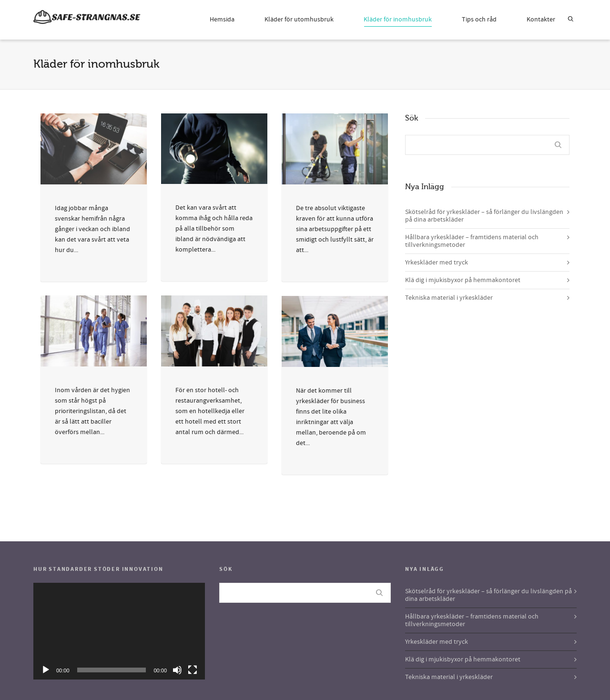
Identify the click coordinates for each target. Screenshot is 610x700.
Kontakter (541, 20)
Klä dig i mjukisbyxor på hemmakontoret (463, 280)
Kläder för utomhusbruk (299, 20)
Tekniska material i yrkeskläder (449, 298)
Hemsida (222, 20)
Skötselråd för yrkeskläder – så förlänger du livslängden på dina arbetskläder (484, 216)
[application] (119, 631)
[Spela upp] (46, 670)
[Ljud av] (177, 670)
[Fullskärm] (193, 670)
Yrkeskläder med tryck (437, 263)
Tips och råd (479, 20)
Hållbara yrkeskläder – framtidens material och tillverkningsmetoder (472, 241)
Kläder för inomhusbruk (398, 21)
